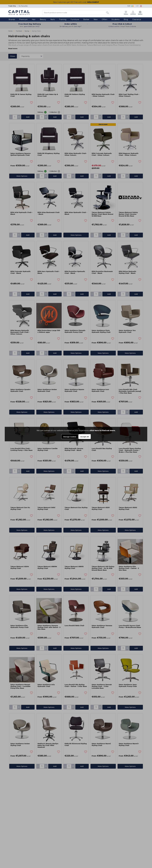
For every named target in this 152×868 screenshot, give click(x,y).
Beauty (43, 19)
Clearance (137, 19)
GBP (139, 6)
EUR (131, 6)
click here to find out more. (102, 430)
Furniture (75, 19)
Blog (126, 19)
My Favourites (23, 6)
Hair (34, 19)
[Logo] (19, 12)
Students (115, 19)
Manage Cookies (70, 437)
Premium (23, 19)
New (96, 19)
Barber (86, 19)
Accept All (85, 437)
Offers (104, 19)
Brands (12, 19)
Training (63, 19)
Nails (53, 19)
